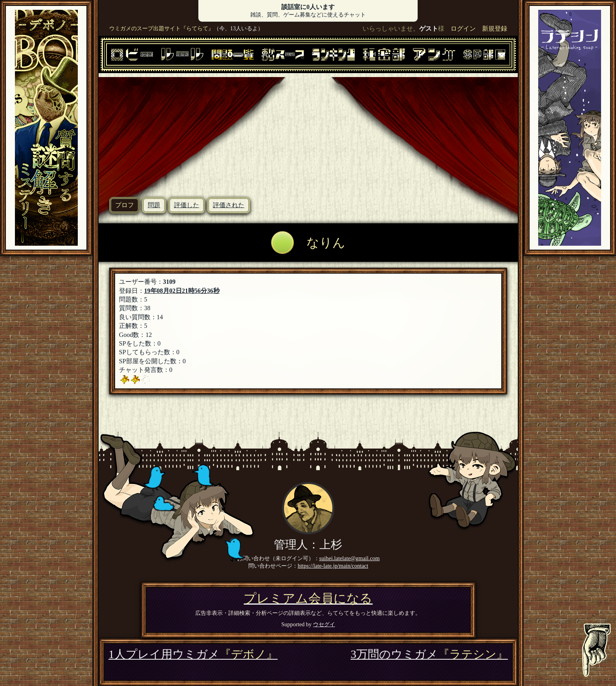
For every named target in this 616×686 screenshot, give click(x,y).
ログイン (463, 29)
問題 (154, 205)
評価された (229, 205)
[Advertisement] (308, 132)
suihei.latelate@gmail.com (350, 558)
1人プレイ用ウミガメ (193, 654)
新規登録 (495, 29)
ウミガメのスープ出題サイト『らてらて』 (161, 28)
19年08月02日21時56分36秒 (182, 291)
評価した (187, 205)
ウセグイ (324, 624)
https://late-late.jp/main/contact (333, 566)
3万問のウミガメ (429, 654)
